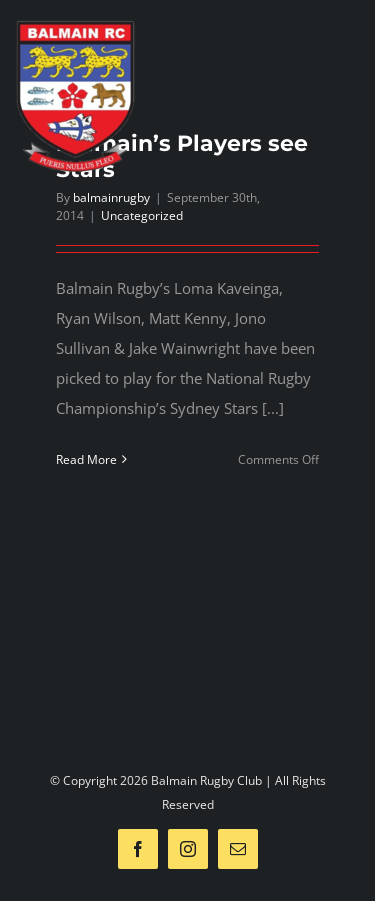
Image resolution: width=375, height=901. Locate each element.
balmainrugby (111, 197)
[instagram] (188, 849)
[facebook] (138, 849)
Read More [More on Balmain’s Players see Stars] (86, 459)
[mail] (238, 849)
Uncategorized (142, 215)
